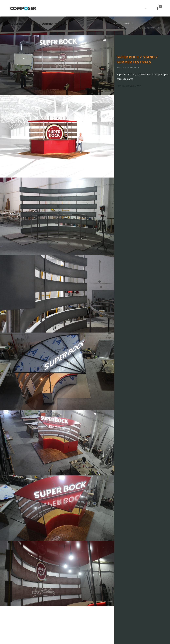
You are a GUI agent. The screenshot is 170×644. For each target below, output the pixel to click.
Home (116, 24)
